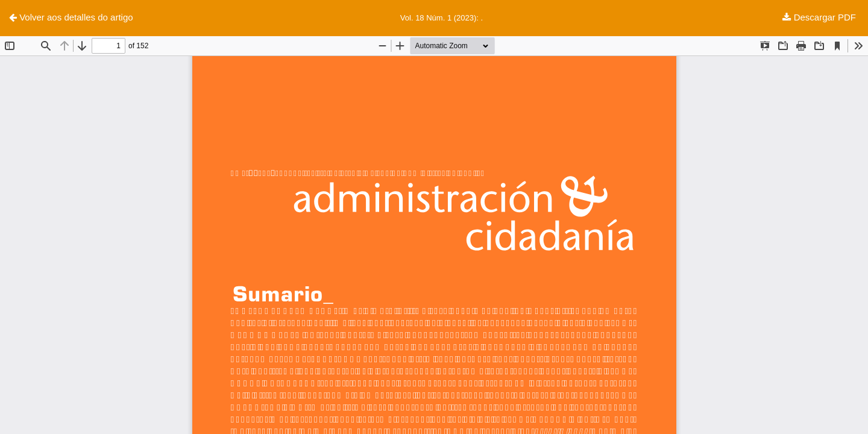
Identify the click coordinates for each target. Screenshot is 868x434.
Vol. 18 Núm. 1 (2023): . (442, 18)
